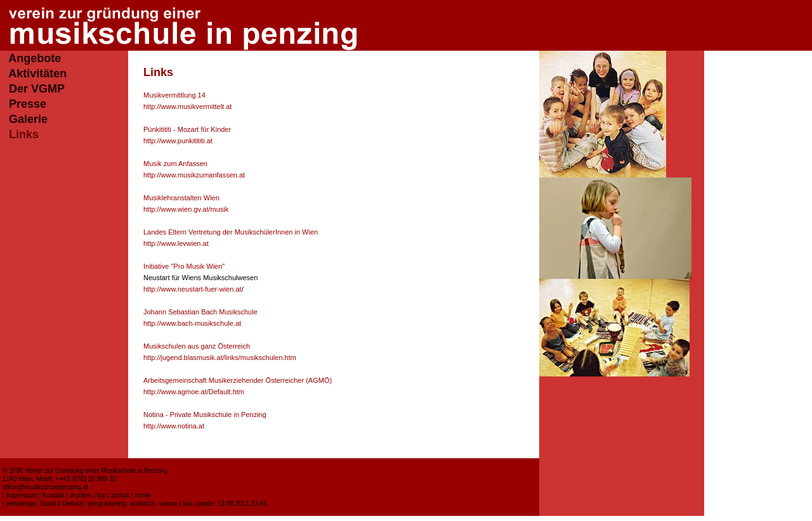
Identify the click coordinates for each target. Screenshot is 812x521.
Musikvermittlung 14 (174, 95)
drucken (81, 495)
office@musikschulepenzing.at (45, 487)
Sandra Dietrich (62, 504)
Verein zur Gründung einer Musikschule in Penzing (96, 471)
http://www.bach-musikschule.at (192, 323)
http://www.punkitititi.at (178, 141)
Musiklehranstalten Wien (181, 198)
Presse (28, 104)
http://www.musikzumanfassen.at (194, 175)
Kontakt (53, 495)
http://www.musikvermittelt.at (187, 106)
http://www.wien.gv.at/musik (186, 209)
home (142, 495)
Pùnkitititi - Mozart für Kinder (187, 129)
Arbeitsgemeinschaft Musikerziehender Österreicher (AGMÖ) (238, 380)
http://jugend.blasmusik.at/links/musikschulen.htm (220, 357)
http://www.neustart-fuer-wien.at (193, 289)
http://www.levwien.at (176, 243)
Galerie (28, 119)
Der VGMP (37, 89)
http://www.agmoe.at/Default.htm (194, 392)
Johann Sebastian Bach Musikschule (200, 312)
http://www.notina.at (174, 426)
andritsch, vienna (154, 504)
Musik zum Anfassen (175, 164)
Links (24, 134)
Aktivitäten (37, 74)
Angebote (35, 58)
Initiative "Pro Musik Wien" (184, 266)
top (101, 495)
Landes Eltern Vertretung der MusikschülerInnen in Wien (231, 232)
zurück (120, 495)
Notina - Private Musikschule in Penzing (205, 415)
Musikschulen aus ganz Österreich (197, 346)
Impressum (21, 495)
